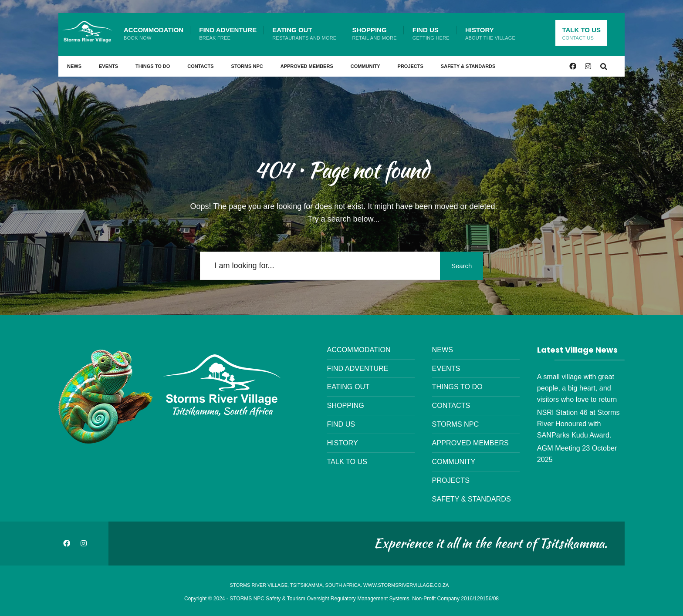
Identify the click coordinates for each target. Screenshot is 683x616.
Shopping (374, 33)
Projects (411, 66)
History (490, 33)
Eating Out (304, 33)
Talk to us (581, 33)
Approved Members (307, 66)
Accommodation (154, 33)
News (74, 66)
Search (459, 266)
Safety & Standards (468, 66)
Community (365, 66)
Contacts (200, 66)
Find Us (431, 33)
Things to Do (153, 66)
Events (108, 66)
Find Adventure (228, 33)
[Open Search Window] (604, 66)
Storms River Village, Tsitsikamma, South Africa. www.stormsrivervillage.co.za (340, 585)
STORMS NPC (247, 66)
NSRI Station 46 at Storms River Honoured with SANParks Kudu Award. (578, 424)
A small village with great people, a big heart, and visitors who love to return (577, 388)
